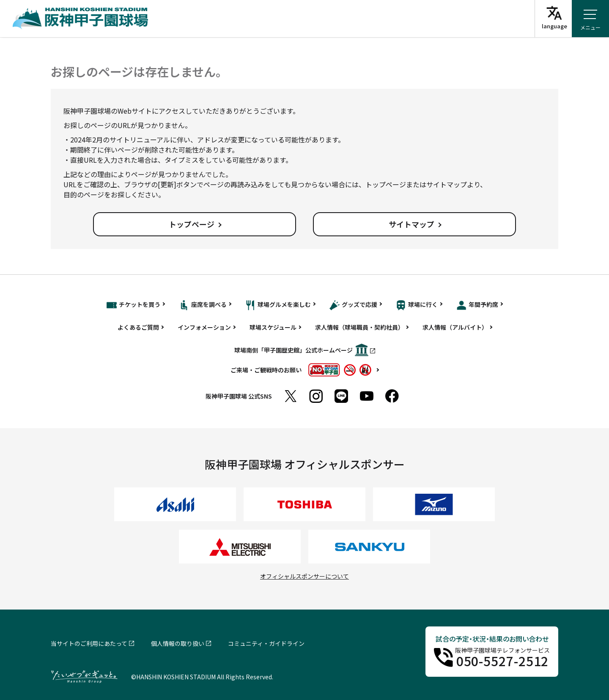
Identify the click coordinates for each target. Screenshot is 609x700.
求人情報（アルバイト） (455, 327)
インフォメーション (204, 327)
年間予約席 (477, 305)
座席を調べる (203, 305)
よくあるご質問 (138, 327)
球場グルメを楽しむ (278, 305)
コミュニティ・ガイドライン (266, 643)
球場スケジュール (273, 327)
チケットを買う (133, 305)
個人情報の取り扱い (178, 643)
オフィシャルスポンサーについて (304, 576)
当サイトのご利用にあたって (89, 643)
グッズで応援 (353, 305)
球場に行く (417, 305)
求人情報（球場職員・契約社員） (359, 327)
